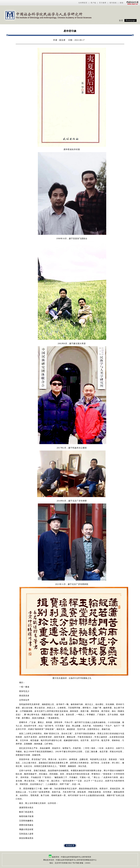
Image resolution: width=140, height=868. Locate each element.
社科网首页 (83, 3)
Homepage (130, 20)
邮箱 (122, 3)
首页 (121, 21)
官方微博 (103, 3)
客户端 (93, 3)
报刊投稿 (113, 3)
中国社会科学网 (132, 3)
